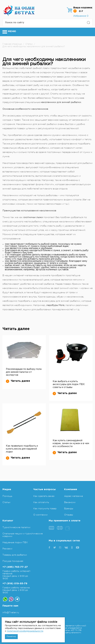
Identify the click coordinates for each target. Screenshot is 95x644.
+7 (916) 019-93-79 (15, 584)
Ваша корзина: (83, 8)
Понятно (11, 637)
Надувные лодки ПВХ (15, 542)
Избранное (81, 16)
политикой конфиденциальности (25, 631)
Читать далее (18, 381)
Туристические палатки (16, 527)
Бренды (69, 508)
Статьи (6, 502)
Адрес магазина (74, 496)
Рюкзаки (7, 549)
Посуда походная (13, 561)
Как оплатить (41, 502)
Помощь (7, 496)
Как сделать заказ (44, 496)
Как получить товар (45, 508)
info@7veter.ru (11, 612)
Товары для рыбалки (15, 555)
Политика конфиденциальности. (65, 633)
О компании (40, 515)
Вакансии (70, 502)
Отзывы (69, 515)
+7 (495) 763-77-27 (15, 567)
